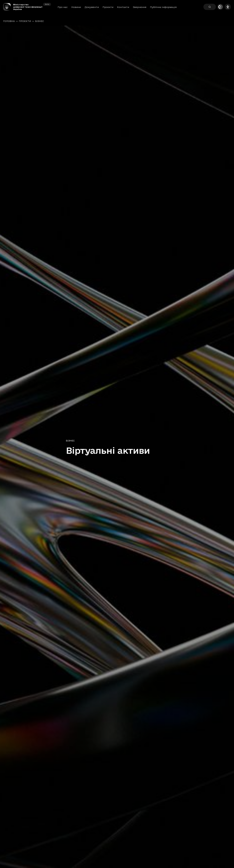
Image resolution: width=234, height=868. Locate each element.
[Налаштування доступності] (228, 7)
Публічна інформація (163, 7)
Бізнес (39, 21)
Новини (76, 7)
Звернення (140, 7)
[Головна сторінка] (8, 7)
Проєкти (108, 7)
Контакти (123, 7)
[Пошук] (210, 7)
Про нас (63, 7)
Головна (9, 21)
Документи (92, 7)
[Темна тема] (220, 7)
